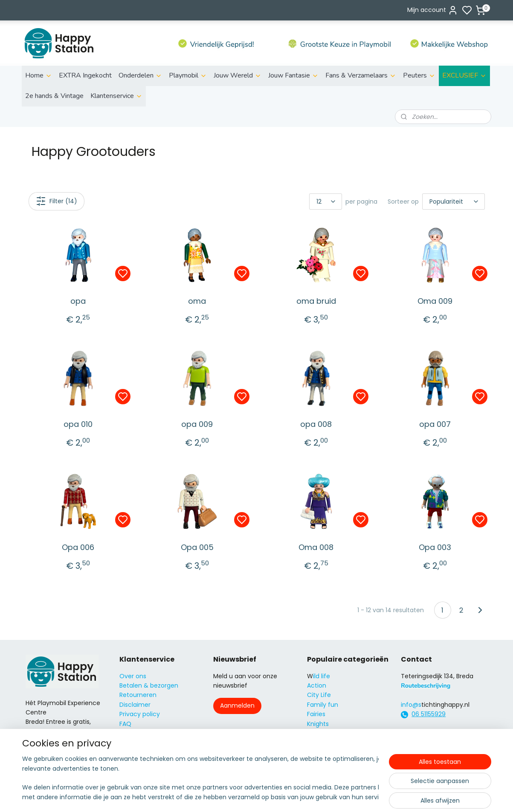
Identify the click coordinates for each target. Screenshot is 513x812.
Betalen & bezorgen (149, 685)
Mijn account (433, 10)
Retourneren (138, 695)
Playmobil (188, 75)
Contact (132, 733)
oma (197, 301)
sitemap (287, 796)
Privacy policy (140, 714)
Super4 (318, 743)
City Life (319, 695)
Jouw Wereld (238, 75)
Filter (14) (56, 201)
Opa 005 (197, 547)
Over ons (133, 676)
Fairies (316, 714)
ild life (322, 676)
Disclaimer (135, 705)
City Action (323, 752)
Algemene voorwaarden (155, 743)
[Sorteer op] (454, 202)
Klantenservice (116, 96)
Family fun (323, 705)
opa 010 (78, 424)
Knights (318, 724)
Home (39, 75)
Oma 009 (435, 301)
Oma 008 (316, 547)
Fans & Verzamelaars (361, 75)
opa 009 (197, 424)
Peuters (419, 75)
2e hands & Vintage (54, 96)
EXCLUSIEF (464, 75)
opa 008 (316, 424)
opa (78, 301)
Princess (319, 733)
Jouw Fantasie (293, 75)
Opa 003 (435, 547)
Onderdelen (140, 75)
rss (305, 796)
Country (319, 762)
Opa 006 (78, 547)
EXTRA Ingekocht (85, 75)
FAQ (125, 724)
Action (317, 685)
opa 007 (435, 424)
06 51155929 (429, 714)
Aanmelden (237, 705)
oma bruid (316, 301)
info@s (411, 705)
